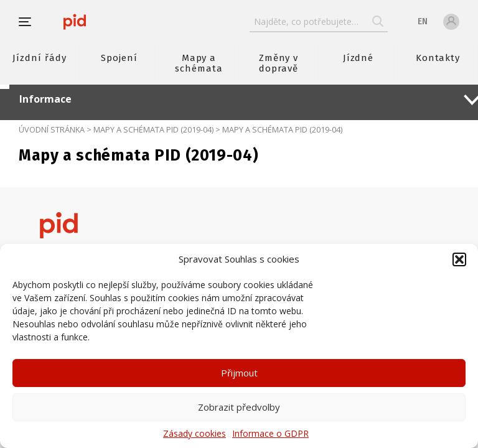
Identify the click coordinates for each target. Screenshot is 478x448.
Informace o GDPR (270, 433)
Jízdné (358, 58)
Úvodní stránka (52, 129)
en (423, 21)
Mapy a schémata (199, 63)
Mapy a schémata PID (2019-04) (153, 129)
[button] (459, 259)
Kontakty (438, 58)
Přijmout (239, 373)
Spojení (119, 58)
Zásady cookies (194, 433)
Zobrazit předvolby (239, 407)
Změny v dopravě (279, 63)
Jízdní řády (39, 58)
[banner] (75, 22)
